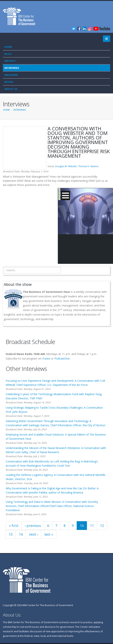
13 (11, 534)
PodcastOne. (62, 358)
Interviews (12, 68)
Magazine (11, 75)
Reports (10, 61)
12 (102, 526)
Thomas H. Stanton (88, 166)
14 (21, 534)
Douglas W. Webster (66, 166)
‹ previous (33, 526)
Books (9, 82)
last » (49, 534)
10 (82, 526)
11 (92, 526)
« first (14, 526)
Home (8, 47)
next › (33, 534)
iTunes (46, 358)
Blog (8, 54)
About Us (11, 89)
